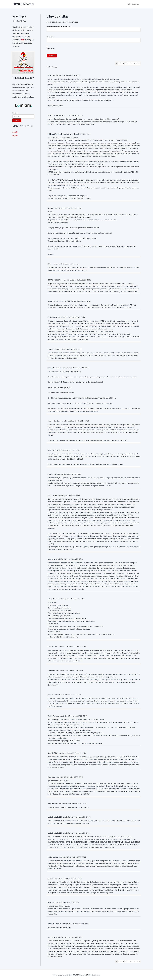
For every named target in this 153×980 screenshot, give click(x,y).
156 (130, 63)
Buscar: (15, 113)
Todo (138, 63)
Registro (15, 136)
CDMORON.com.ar (23, 4)
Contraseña (50, 37)
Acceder (15, 132)
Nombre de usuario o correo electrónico (59, 26)
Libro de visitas (134, 4)
